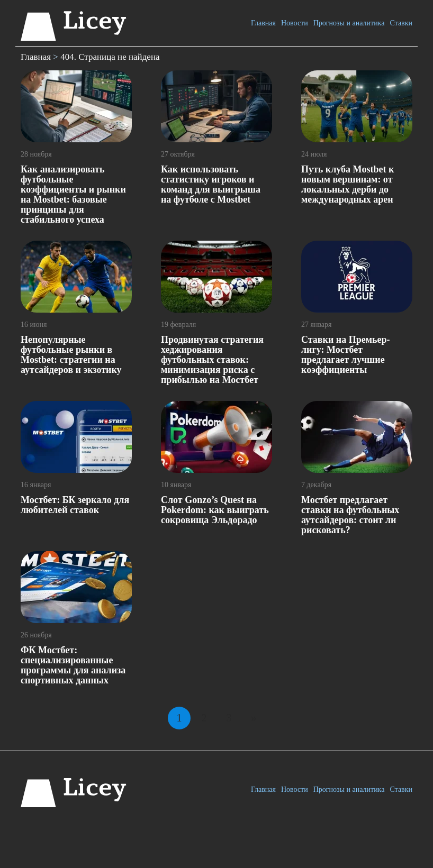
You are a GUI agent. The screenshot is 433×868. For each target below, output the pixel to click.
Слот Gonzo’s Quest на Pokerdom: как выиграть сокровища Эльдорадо (215, 510)
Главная (263, 23)
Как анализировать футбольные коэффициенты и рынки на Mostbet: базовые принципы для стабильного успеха (73, 194)
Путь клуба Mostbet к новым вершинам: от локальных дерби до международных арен (348, 184)
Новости (295, 23)
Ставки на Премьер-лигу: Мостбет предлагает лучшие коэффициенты (345, 355)
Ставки (401, 23)
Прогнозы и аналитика (349, 23)
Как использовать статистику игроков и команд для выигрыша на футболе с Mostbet (211, 184)
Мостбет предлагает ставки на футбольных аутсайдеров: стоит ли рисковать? (350, 515)
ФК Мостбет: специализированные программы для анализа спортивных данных (73, 665)
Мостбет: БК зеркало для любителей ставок (75, 505)
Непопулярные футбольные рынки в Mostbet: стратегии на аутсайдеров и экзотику (71, 355)
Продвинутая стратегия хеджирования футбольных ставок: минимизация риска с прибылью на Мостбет (212, 360)
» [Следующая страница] (254, 718)
